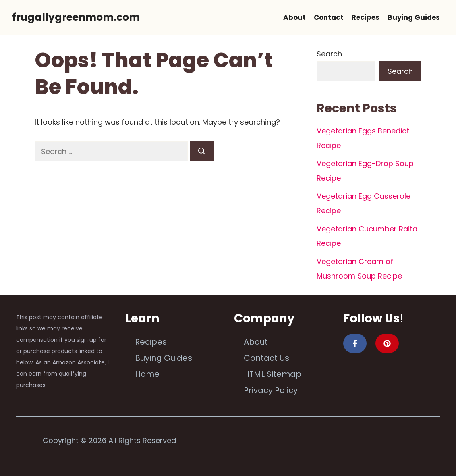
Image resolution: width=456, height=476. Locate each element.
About (294, 17)
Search (329, 54)
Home (147, 374)
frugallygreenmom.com (76, 17)
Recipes (366, 17)
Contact (329, 17)
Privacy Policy (271, 390)
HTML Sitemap (273, 374)
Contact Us (266, 358)
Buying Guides (414, 17)
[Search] (202, 151)
